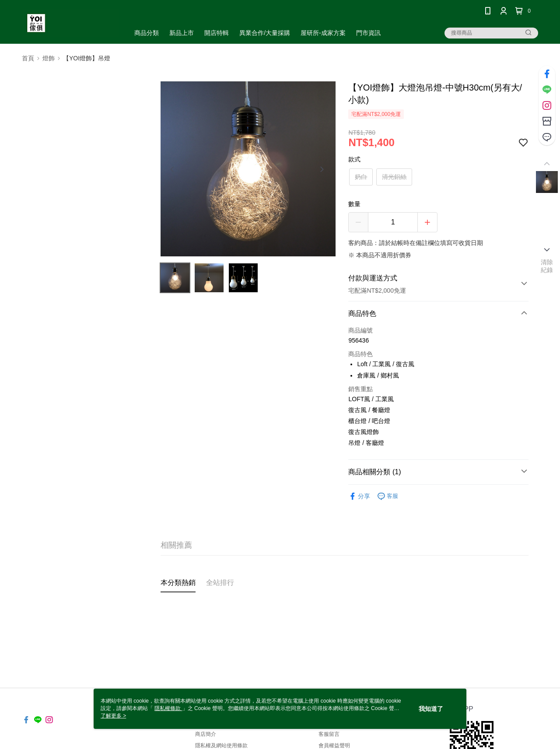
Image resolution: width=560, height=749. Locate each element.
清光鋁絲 (394, 177)
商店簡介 (206, 734)
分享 (359, 496)
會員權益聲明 (334, 745)
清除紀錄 (547, 266)
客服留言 (329, 734)
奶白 (361, 177)
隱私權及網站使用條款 (221, 745)
